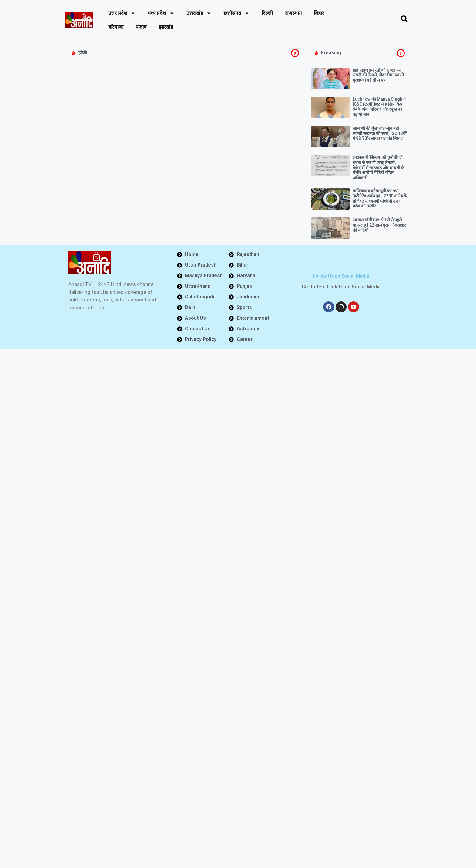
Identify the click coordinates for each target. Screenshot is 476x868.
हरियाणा (116, 27)
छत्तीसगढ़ (236, 13)
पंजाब (141, 27)
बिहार (319, 13)
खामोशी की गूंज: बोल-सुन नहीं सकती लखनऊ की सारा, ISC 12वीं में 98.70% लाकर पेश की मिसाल (380, 133)
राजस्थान (293, 13)
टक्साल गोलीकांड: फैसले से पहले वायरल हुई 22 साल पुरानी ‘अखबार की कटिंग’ (379, 225)
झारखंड (166, 27)
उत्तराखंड (199, 13)
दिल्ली (267, 13)
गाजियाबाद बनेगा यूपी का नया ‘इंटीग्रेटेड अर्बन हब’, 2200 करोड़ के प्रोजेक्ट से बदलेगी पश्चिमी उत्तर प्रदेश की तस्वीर (380, 198)
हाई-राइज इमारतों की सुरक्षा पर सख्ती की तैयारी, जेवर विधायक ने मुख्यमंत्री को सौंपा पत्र (378, 75)
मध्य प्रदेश (161, 13)
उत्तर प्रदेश (122, 13)
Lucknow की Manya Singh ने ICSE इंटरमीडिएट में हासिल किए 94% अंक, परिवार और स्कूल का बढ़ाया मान (379, 107)
